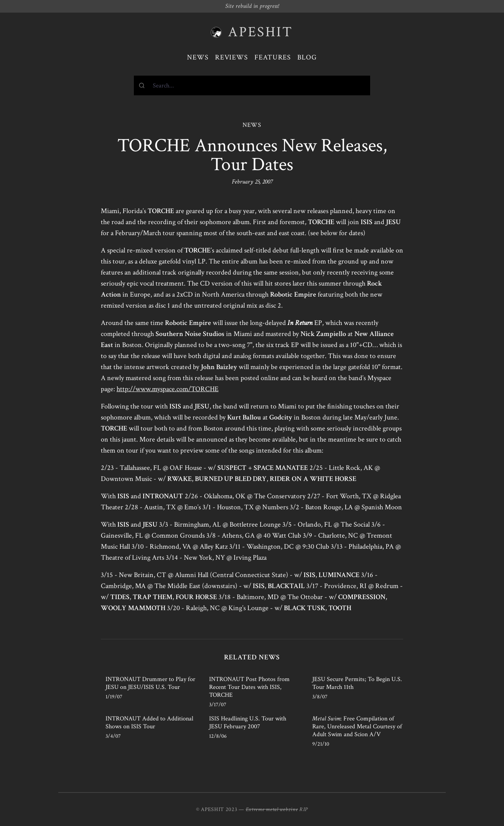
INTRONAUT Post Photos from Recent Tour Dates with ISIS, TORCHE (249, 687)
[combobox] (252, 85)
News (198, 57)
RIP (304, 809)
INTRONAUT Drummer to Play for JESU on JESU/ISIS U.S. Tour (150, 683)
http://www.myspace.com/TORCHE (168, 389)
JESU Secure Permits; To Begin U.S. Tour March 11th (357, 683)
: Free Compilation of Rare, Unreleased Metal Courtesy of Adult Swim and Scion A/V (357, 727)
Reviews (232, 57)
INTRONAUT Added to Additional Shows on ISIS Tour (149, 723)
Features (273, 57)
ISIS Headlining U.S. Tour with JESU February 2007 (248, 723)
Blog (307, 57)
